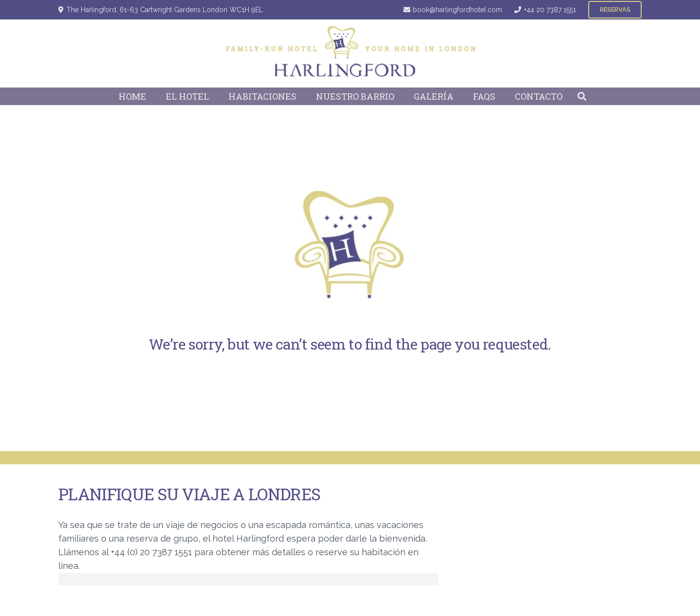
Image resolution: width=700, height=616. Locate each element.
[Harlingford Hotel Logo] (350, 53)
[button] (582, 96)
